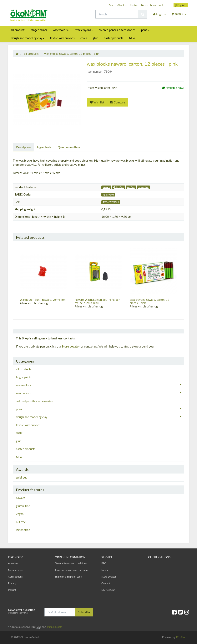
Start (112, 5)
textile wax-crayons (62, 38)
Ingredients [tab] (44, 147)
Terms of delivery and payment (72, 570)
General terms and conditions (71, 563)
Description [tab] (23, 147)
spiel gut (21, 477)
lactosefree (143, 187)
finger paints (39, 30)
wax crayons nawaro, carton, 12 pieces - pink (149, 301)
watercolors (61, 30)
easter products (114, 38)
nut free (131, 187)
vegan (20, 514)
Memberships (16, 570)
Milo (132, 38)
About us (122, 5)
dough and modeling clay (28, 38)
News (144, 5)
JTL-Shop (181, 637)
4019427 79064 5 (111, 202)
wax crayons (84, 30)
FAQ (104, 563)
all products (18, 30)
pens (145, 30)
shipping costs (54, 627)
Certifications (15, 577)
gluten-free (118, 187)
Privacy (12, 583)
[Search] (117, 14)
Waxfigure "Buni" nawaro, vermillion (43, 300)
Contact (134, 5)
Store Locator (71, 346)
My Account (108, 590)
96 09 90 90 (108, 195)
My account (157, 5)
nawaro (106, 187)
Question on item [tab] (69, 147)
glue (95, 38)
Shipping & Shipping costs (69, 577)
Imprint (12, 590)
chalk (84, 38)
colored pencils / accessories (117, 30)
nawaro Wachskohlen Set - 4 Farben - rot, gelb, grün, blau (98, 301)
